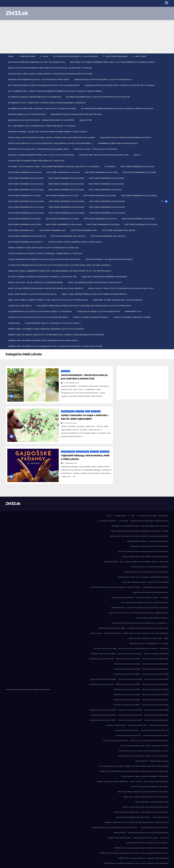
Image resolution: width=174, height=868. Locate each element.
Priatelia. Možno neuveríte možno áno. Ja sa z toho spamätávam (41, 155)
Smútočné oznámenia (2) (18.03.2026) (66, 207)
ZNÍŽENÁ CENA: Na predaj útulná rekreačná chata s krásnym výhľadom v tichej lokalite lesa (55, 346)
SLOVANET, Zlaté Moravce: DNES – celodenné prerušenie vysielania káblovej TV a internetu (54, 167)
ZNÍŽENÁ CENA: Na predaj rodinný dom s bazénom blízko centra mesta (43, 340)
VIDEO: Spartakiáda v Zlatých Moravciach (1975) (32, 294)
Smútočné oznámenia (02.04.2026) (137, 167)
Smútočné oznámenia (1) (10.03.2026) (107, 178)
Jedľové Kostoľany (68, 411)
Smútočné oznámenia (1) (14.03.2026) (26, 184)
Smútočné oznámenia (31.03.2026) (141, 224)
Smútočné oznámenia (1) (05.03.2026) (26, 178)
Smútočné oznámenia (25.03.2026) (100, 219)
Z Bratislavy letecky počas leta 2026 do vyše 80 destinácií (38, 317)
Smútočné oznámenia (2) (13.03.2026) (107, 201)
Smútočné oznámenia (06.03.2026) (101, 172)
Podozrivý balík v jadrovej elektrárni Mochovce (126, 138)
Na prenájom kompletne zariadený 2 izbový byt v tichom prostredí (42, 109)
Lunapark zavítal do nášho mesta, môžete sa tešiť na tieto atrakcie (120, 85)
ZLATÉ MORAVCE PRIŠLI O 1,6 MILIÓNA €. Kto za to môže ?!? (53, 323)
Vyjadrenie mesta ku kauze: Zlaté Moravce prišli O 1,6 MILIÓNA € (40, 311)
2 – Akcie (44, 56)
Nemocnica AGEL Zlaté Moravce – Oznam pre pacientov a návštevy (41, 120)
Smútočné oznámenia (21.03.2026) (24, 219)
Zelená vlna (14, 323)
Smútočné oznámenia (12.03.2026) (105, 190)
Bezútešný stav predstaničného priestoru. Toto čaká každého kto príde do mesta (113, 62)
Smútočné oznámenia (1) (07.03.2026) (66, 178)
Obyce (88, 411)
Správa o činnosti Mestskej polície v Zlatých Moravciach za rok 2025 (43, 248)
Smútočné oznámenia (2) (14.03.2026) (26, 207)
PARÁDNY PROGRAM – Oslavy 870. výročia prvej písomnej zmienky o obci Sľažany (48, 132)
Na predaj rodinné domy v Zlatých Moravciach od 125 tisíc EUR (98, 97)
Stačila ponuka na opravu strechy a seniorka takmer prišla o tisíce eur (45, 253)
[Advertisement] (87, 37)
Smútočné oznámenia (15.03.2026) (62, 196)
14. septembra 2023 (71, 383)
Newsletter (86, 120)
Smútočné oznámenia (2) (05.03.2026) (139, 196)
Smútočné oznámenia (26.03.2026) (138, 219)
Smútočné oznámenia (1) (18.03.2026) (66, 184)
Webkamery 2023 (133, 311)
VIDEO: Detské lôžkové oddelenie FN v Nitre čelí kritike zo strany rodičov (46, 288)
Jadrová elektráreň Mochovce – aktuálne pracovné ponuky (39, 80)
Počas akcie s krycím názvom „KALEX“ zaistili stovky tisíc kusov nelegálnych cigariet (52, 138)
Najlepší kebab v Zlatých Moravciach (27, 114)
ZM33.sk (17, 13)
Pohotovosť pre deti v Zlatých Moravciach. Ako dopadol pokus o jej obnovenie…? (50, 143)
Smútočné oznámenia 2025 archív (119, 230)
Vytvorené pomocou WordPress (17, 689)
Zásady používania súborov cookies (132, 317)
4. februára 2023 (70, 463)
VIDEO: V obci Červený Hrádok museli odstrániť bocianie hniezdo (94, 294)
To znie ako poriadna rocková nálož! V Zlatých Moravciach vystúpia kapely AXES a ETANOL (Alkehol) (59, 265)
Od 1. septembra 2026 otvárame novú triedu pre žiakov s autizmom (42, 126)
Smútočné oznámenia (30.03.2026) (103, 224)
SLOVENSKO (110, 167)
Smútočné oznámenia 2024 (84, 230)
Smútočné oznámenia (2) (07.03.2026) (26, 201)
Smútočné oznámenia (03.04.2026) (25, 172)
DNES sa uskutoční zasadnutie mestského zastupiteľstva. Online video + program (50, 68)
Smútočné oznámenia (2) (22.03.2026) (26, 213)
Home (11, 56)
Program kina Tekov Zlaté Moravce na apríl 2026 (104, 155)
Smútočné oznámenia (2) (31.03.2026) (107, 213)
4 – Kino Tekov (139, 56)
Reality (137, 155)
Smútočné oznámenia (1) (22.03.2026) (26, 190)
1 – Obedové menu (27, 56)
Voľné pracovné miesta (20, 306)
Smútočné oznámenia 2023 (52, 230)
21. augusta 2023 (70, 423)
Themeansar (46, 689)
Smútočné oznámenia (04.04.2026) (63, 172)
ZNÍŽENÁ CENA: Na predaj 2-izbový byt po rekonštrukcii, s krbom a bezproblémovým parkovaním (56, 335)
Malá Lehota (66, 371)
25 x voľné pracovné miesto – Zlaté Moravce (76, 56)
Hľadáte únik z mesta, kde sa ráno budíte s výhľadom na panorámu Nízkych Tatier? (50, 74)
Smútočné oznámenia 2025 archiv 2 (68, 236)
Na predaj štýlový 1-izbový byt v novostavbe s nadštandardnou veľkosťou (47, 103)
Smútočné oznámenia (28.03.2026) (25, 224)
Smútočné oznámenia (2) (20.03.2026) (107, 207)
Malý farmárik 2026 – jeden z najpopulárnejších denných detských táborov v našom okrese (55, 91)
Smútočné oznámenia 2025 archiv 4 (26, 242)
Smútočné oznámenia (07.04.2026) (140, 172)
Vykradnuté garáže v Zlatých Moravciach (98, 311)
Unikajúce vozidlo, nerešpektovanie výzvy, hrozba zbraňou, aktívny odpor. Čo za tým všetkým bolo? (60, 271)
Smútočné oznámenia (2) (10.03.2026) (67, 201)
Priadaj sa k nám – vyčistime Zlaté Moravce (95, 149)
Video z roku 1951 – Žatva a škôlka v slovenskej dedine (35, 282)
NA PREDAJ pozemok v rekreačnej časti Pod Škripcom (35, 97)
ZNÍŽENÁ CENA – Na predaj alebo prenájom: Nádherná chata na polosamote (46, 329)
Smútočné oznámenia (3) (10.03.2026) (64, 224)
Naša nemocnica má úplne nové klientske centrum (76, 114)
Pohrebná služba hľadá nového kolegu (118, 143)
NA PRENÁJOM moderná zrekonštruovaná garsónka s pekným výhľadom (117, 109)
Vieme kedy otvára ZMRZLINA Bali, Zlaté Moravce (117, 300)
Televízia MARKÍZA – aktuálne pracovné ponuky (109, 259)
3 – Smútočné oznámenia (115, 56)
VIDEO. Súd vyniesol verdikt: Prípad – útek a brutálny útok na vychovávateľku (48, 300)
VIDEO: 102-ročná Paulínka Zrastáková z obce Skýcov (95, 282)
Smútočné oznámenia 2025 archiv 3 (108, 236)
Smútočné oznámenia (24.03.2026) (62, 219)
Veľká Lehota (96, 411)
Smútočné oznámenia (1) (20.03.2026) (106, 184)
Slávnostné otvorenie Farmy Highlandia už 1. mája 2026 (36, 161)
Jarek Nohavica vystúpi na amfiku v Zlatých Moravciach (103, 80)
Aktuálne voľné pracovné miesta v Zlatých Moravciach (37, 62)
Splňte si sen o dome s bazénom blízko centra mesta (75, 242)
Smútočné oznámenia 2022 (21, 230)
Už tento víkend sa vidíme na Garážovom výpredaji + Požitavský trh (42, 277)
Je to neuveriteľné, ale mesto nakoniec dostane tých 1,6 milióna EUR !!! (44, 85)
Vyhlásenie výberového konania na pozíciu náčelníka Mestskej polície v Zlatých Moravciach (84, 306)
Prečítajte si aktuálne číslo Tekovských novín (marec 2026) (38, 149)
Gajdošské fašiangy (68, 452)
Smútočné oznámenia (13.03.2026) (24, 196)
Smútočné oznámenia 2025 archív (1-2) (27, 236)
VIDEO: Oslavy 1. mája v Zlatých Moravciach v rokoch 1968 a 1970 (121, 288)
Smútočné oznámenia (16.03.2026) (100, 196)
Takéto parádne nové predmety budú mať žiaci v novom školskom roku (44, 259)
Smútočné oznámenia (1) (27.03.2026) (66, 190)
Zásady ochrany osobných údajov (91, 317)
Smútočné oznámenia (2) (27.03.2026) (67, 213)
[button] (162, 201)
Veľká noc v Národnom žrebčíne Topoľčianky (104, 277)
